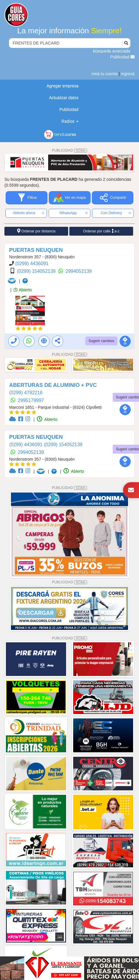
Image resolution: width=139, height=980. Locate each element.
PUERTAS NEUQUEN (36, 250)
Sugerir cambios (101, 341)
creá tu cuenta (105, 74)
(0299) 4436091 (32, 264)
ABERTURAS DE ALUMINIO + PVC (53, 385)
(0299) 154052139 (37, 271)
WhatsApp (74, 213)
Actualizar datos (64, 98)
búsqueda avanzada (112, 51)
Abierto (23, 290)
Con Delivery (116, 213)
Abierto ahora (29, 213)
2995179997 (31, 400)
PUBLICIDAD (70, 150)
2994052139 (79, 271)
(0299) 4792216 (26, 393)
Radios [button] (70, 121)
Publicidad (123, 57)
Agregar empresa (63, 86)
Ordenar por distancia (36, 231)
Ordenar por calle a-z (101, 231)
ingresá (128, 74)
